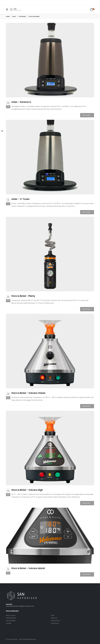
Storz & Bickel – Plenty (23, 296)
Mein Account (11, 615)
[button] (8, 10)
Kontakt (9, 623)
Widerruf (54, 618)
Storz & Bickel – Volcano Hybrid (28, 568)
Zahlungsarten (11, 618)
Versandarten (11, 621)
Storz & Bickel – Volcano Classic (28, 393)
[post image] (50, 60)
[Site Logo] (15, 10)
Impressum (55, 623)
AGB (53, 615)
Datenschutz (55, 621)
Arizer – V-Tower (20, 199)
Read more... (87, 115)
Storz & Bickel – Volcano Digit (27, 490)
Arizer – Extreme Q (21, 102)
